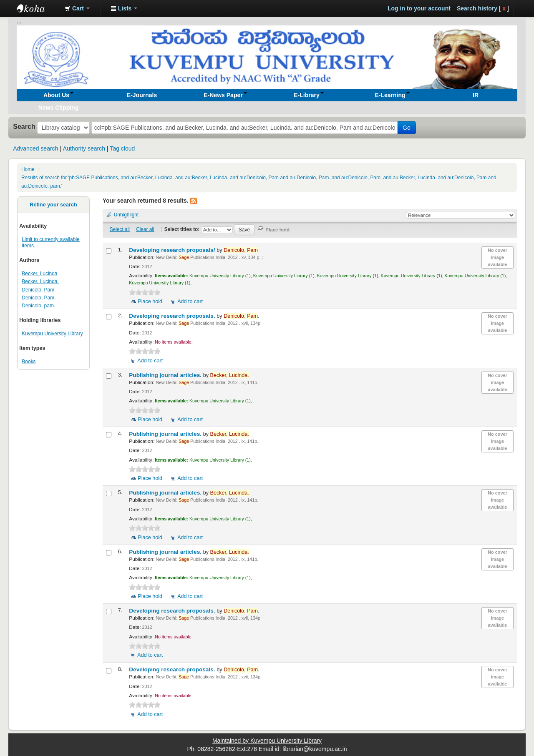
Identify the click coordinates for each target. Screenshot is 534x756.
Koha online (38, 8)
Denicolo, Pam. (39, 298)
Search (24, 126)
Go (407, 128)
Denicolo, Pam (38, 290)
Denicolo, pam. (38, 306)
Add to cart (190, 301)
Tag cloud (122, 148)
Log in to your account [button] (419, 8)
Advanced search (35, 148)
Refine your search (53, 205)
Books (29, 362)
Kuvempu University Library (52, 334)
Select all (120, 229)
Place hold (150, 301)
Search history (477, 8)
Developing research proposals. (173, 316)
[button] (77, 8)
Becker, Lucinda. (40, 281)
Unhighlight (126, 215)
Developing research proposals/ (173, 250)
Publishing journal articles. (166, 375)
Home (28, 169)
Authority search (84, 148)
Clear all (145, 229)
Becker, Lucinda (39, 274)
